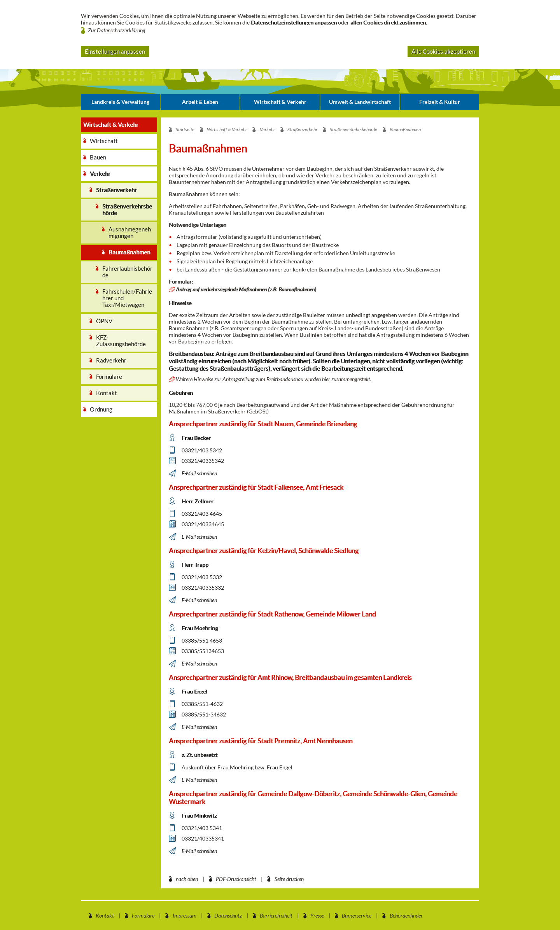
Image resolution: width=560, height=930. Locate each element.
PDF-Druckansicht (236, 879)
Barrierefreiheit (276, 915)
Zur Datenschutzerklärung (117, 30)
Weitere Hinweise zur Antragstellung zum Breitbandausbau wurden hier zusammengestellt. (274, 379)
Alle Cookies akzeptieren (443, 51)
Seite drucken (289, 879)
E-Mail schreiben (199, 473)
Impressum (185, 915)
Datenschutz (228, 915)
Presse (317, 915)
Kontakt (105, 915)
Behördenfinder (406, 915)
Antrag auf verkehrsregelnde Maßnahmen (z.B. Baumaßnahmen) (246, 289)
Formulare (143, 915)
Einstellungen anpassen (115, 51)
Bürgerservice (357, 915)
